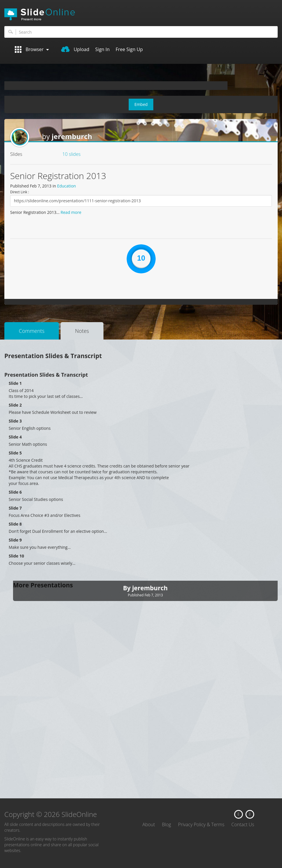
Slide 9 (15, 540)
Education (67, 186)
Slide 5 (15, 453)
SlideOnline (141, 15)
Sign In (103, 49)
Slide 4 (15, 437)
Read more (71, 212)
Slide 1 (15, 383)
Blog (167, 824)
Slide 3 (15, 421)
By (128, 588)
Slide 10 (16, 556)
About (149, 824)
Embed (141, 104)
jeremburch (72, 136)
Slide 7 (15, 508)
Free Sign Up (129, 49)
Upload (75, 49)
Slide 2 (15, 405)
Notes (82, 331)
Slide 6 (15, 492)
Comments (32, 331)
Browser (32, 49)
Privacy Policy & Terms (201, 824)
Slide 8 (15, 524)
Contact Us (243, 824)
